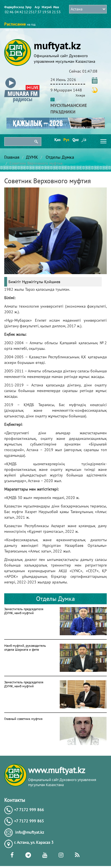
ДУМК (32, 157)
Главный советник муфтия (23, 719)
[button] (22, 79)
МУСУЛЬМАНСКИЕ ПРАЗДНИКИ (69, 105)
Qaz (75, 140)
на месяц (12, 30)
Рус (66, 140)
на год (31, 24)
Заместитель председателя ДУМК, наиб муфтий (24, 611)
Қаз (57, 140)
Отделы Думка (59, 157)
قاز (84, 140)
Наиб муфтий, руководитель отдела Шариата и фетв (25, 647)
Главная (12, 157)
